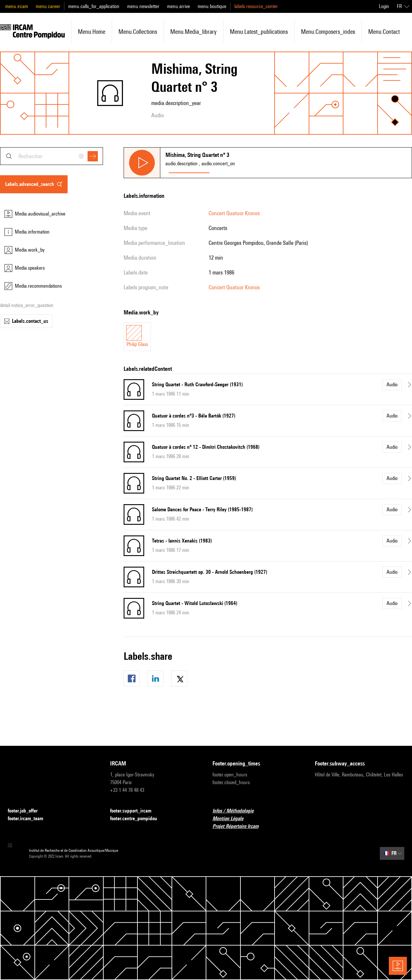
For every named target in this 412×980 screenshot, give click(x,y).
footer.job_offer (27, 811)
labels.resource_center (256, 6)
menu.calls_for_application (94, 6)
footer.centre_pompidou (137, 819)
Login (384, 6)
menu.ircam (17, 6)
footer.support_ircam (135, 811)
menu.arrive (178, 6)
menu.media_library (193, 32)
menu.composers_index (328, 32)
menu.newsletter (143, 6)
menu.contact (384, 32)
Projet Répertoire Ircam (239, 826)
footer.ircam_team (29, 819)
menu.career (48, 6)
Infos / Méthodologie (237, 811)
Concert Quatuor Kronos (234, 213)
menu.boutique (212, 6)
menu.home (92, 32)
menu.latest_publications (259, 32)
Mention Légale (232, 819)
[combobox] (51, 156)
